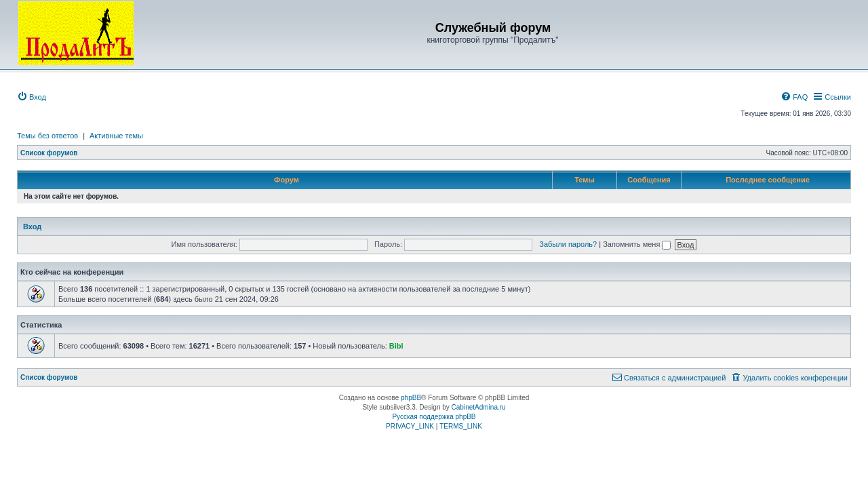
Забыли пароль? (568, 244)
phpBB (411, 398)
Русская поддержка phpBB (434, 417)
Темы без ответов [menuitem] (47, 136)
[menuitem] (32, 97)
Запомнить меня (637, 244)
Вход (32, 226)
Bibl (396, 346)
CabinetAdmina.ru (479, 407)
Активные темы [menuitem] (116, 136)
